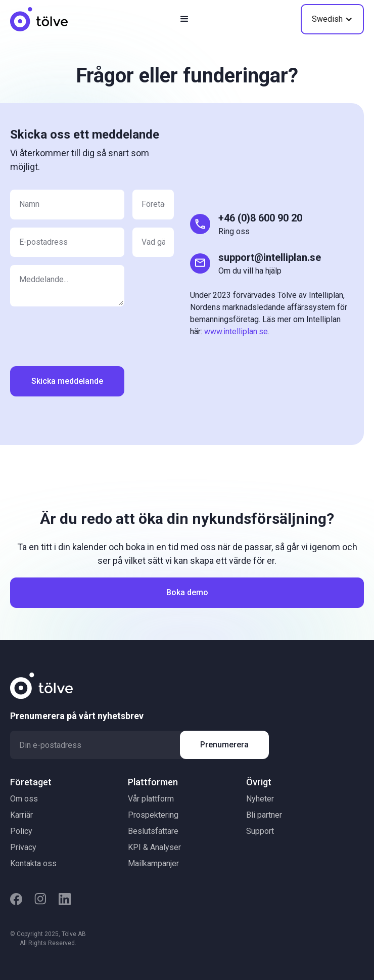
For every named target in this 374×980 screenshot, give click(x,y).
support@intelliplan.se (270, 257)
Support (260, 831)
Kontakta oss (33, 863)
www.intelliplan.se (236, 331)
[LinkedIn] (65, 899)
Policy (21, 831)
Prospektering (153, 815)
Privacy (23, 847)
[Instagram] (40, 899)
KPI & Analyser (154, 847)
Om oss (24, 799)
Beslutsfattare (153, 831)
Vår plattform (151, 799)
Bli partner (264, 815)
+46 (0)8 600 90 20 (260, 218)
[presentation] (87, 334)
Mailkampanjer (153, 863)
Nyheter (260, 799)
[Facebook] (16, 899)
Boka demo (187, 592)
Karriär (21, 815)
